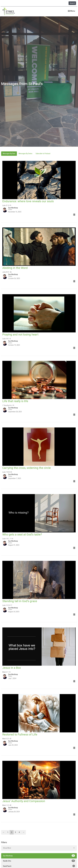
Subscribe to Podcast (43, 154)
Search (72, 3)
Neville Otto (39, 861)
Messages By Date (9, 154)
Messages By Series (25, 154)
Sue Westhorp (39, 856)
